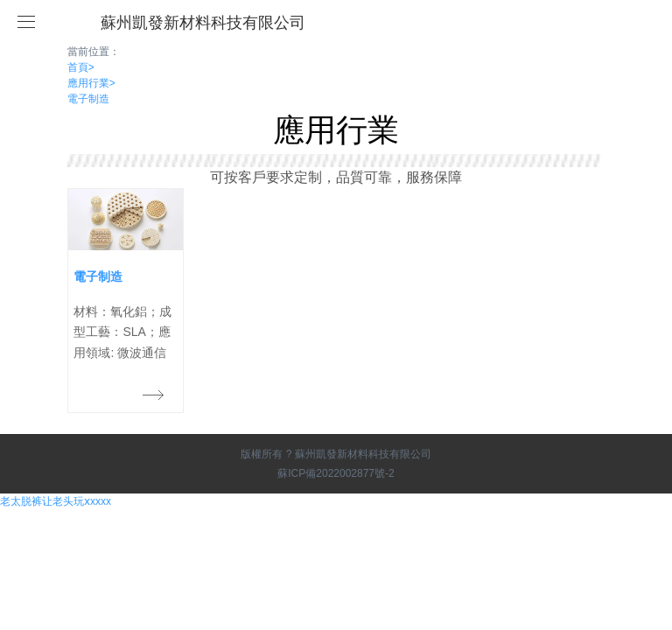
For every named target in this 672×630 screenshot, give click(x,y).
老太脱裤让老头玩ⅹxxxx (56, 501)
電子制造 (88, 99)
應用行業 (91, 83)
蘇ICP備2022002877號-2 (336, 473)
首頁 (81, 67)
